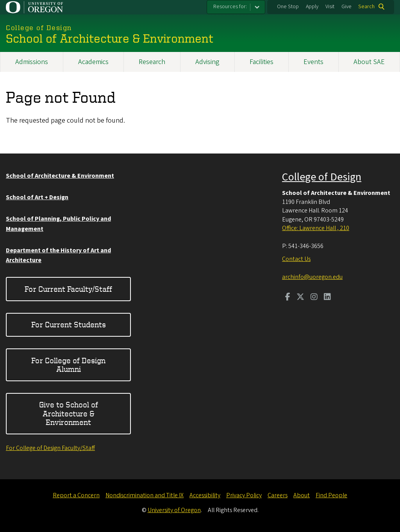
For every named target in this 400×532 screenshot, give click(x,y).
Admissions (32, 62)
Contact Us (296, 259)
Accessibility (205, 495)
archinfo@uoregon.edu (312, 277)
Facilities (262, 62)
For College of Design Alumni (68, 365)
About (302, 495)
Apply (312, 7)
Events (313, 62)
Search (366, 7)
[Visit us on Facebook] (288, 298)
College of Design (322, 177)
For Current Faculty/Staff (68, 289)
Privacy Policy (244, 495)
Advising (207, 62)
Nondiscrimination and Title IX (145, 495)
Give (346, 7)
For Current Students (69, 324)
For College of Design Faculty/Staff (50, 448)
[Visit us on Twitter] (300, 298)
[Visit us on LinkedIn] (327, 298)
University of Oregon (174, 510)
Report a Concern (76, 495)
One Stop (288, 7)
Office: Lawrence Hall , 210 (316, 228)
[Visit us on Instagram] (314, 298)
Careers (278, 495)
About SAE (369, 62)
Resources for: (230, 7)
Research (152, 62)
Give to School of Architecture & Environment (69, 413)
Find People (331, 495)
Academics (93, 62)
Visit (330, 7)
